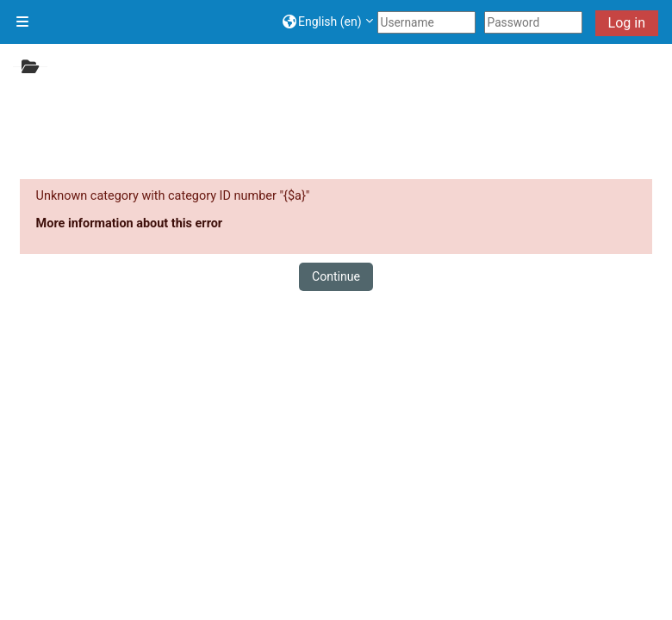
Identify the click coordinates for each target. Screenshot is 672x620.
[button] (328, 22)
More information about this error (130, 223)
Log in (627, 23)
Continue (336, 276)
